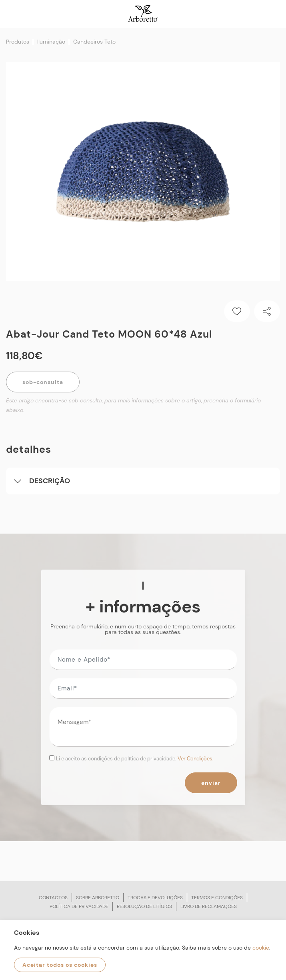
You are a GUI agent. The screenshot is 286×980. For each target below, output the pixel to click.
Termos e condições (217, 898)
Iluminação (51, 42)
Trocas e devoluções (155, 898)
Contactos (53, 898)
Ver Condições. (196, 759)
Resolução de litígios (144, 906)
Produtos (18, 42)
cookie (261, 948)
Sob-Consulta (43, 382)
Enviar (211, 783)
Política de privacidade (79, 906)
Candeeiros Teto (94, 42)
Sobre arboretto (98, 898)
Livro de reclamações (209, 906)
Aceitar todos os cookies (60, 965)
